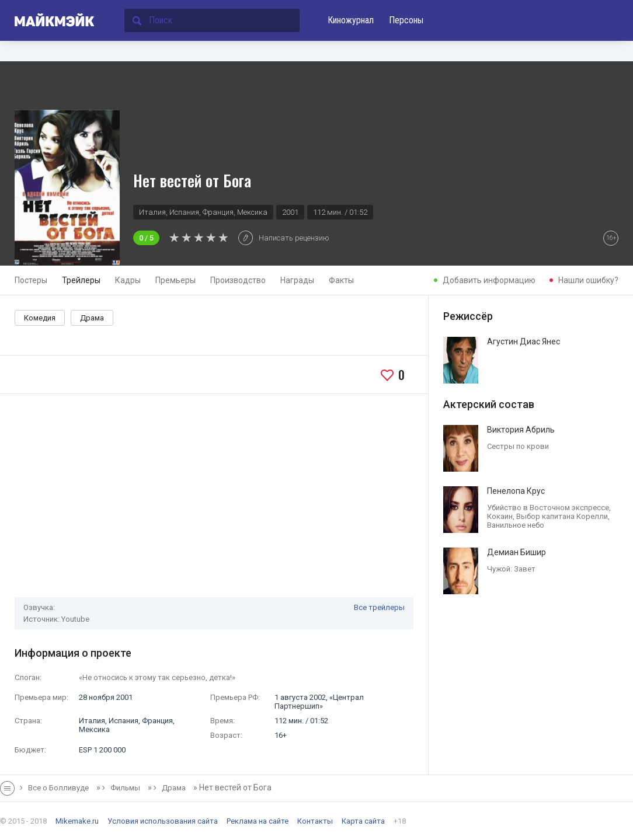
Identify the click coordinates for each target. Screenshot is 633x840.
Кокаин (500, 516)
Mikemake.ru (77, 821)
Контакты (315, 821)
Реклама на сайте (258, 821)
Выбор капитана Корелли (562, 516)
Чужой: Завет (511, 569)
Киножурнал (351, 20)
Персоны (406, 20)
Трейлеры (81, 280)
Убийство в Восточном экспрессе (548, 508)
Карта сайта (363, 821)
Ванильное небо (516, 525)
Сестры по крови (518, 446)
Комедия (40, 318)
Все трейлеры (379, 607)
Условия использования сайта (163, 821)
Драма (92, 318)
